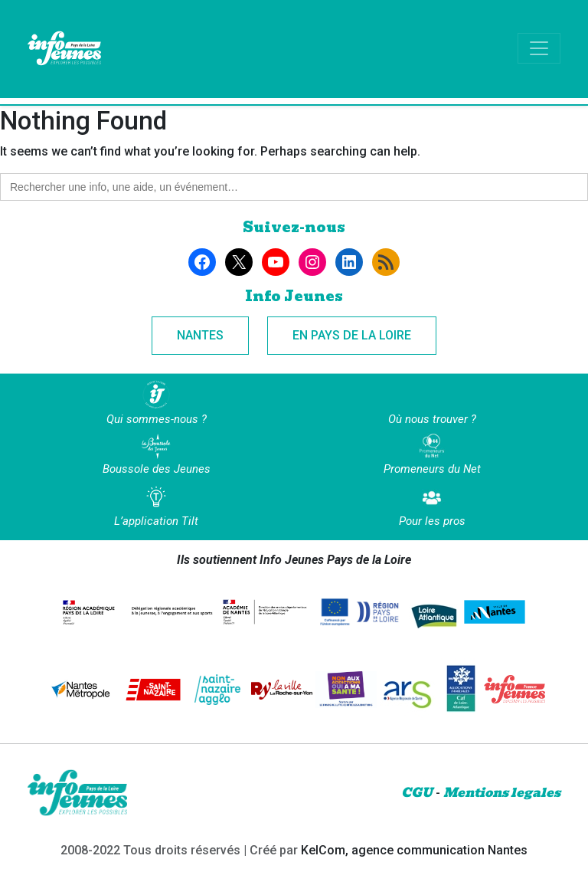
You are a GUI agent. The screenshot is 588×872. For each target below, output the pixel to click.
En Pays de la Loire (352, 335)
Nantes (200, 335)
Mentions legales (502, 793)
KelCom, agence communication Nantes (414, 850)
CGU (417, 793)
